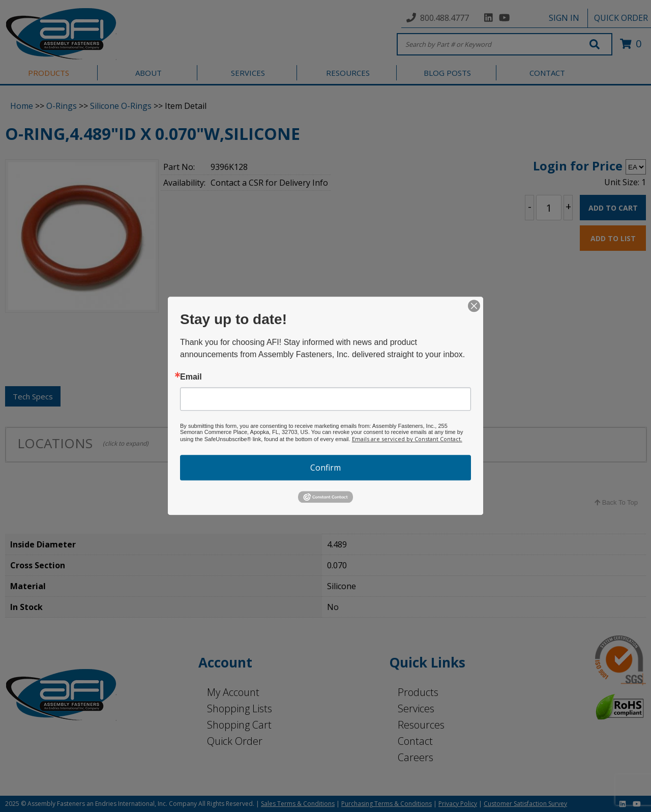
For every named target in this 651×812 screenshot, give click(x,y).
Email (191, 377)
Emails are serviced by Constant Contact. (407, 439)
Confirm (325, 468)
